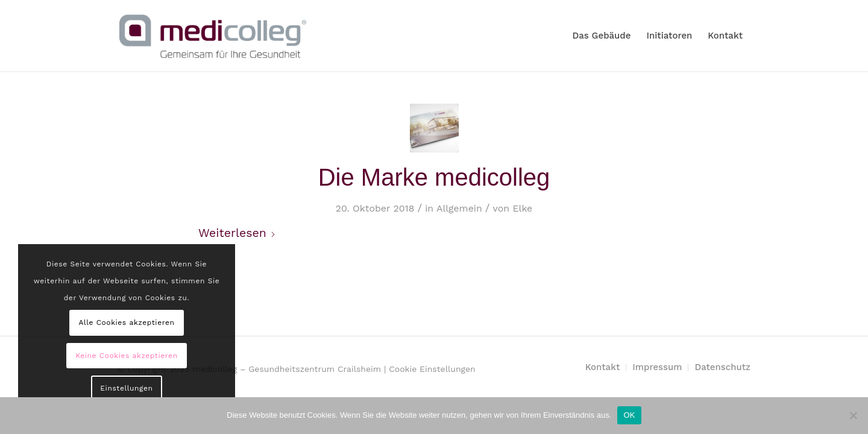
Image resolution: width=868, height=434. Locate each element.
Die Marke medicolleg (434, 177)
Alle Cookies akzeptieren (126, 322)
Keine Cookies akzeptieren (126, 356)
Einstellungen (126, 388)
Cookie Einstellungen (432, 369)
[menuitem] (601, 36)
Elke (522, 208)
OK (629, 415)
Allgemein (459, 208)
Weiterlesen (237, 233)
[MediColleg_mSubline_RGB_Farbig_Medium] (213, 36)
